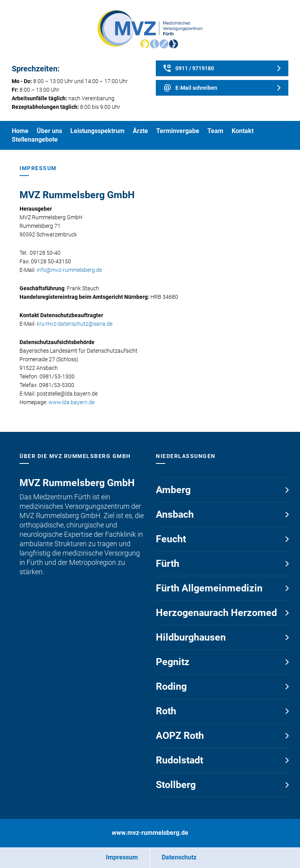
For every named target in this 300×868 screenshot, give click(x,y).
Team (215, 131)
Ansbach (175, 514)
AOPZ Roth (180, 736)
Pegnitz (173, 662)
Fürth (168, 564)
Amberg (173, 490)
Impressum (122, 857)
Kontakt (243, 131)
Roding (171, 686)
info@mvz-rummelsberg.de (69, 270)
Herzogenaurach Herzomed (216, 613)
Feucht (171, 539)
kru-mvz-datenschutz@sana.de (75, 324)
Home (20, 131)
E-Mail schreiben (196, 88)
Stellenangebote (35, 139)
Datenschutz (179, 857)
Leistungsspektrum (97, 131)
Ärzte (140, 131)
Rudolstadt (179, 760)
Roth (166, 711)
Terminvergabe (178, 131)
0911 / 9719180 (195, 68)
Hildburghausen (191, 637)
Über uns (49, 131)
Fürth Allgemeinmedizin (209, 588)
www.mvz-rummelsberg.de (150, 833)
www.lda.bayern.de (71, 402)
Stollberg (176, 785)
